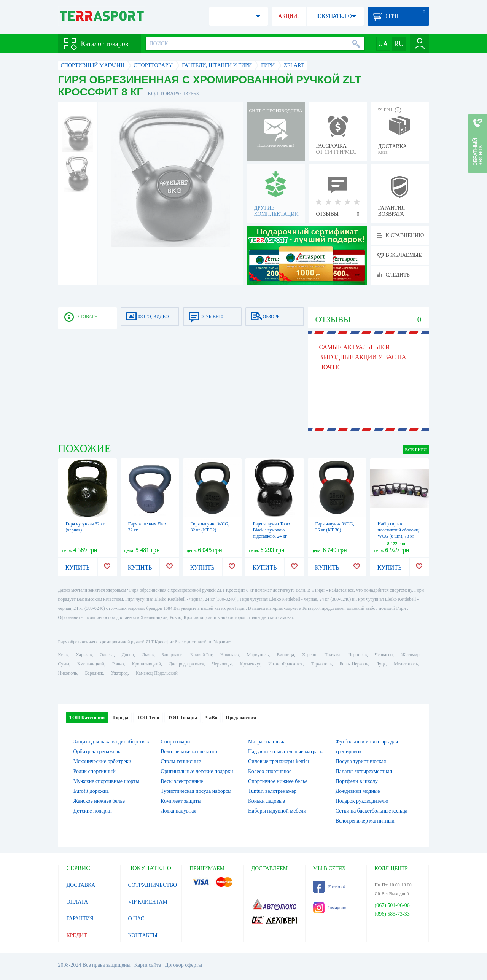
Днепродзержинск (187, 664)
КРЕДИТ (77, 935)
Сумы (64, 664)
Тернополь (321, 664)
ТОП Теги (148, 717)
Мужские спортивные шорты (106, 781)
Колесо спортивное (270, 771)
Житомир (411, 655)
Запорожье (172, 655)
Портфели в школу (357, 781)
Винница (285, 655)
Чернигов (358, 655)
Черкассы (384, 655)
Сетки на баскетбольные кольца (372, 811)
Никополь (68, 673)
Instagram (330, 908)
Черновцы (222, 664)
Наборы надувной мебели (277, 811)
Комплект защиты (181, 801)
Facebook (330, 887)
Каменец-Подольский (157, 673)
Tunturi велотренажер (272, 791)
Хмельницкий (91, 664)
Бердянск (94, 673)
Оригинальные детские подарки (197, 771)
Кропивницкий (146, 664)
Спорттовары (176, 742)
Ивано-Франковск (286, 664)
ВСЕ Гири (416, 450)
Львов (148, 655)
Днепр (128, 655)
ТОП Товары (182, 717)
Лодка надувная (178, 811)
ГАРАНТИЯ (80, 919)
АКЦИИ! (288, 16)
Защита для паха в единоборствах (111, 742)
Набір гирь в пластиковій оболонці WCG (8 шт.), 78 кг (399, 530)
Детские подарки (93, 811)
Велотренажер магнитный (365, 821)
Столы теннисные (181, 761)
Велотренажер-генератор (189, 752)
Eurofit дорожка (91, 791)
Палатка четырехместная (364, 771)
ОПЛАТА (77, 902)
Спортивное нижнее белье (278, 781)
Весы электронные (182, 781)
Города (121, 717)
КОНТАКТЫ (143, 935)
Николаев (229, 655)
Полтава (333, 655)
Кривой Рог (201, 655)
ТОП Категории (87, 717)
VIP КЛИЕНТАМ (148, 902)
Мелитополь (406, 664)
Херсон (309, 655)
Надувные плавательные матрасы (286, 752)
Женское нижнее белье (99, 801)
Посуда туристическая (361, 761)
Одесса (107, 655)
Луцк (381, 664)
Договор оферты (183, 965)
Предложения (241, 717)
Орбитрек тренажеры (98, 752)
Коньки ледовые (267, 801)
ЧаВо (211, 717)
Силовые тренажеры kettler (279, 761)
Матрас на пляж (266, 742)
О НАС (136, 919)
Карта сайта (148, 965)
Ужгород (119, 673)
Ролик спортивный (95, 771)
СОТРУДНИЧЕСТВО (153, 885)
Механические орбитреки (103, 761)
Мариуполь (258, 655)
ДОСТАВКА (81, 885)
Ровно (118, 664)
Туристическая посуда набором (196, 791)
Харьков (84, 655)
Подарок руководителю (362, 801)
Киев (63, 655)
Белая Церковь (354, 664)
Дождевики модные (358, 791)
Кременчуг (250, 664)
